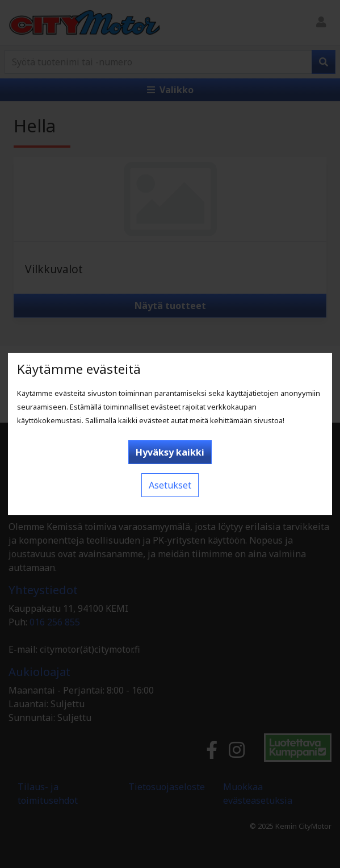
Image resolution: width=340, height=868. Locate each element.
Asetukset (170, 485)
